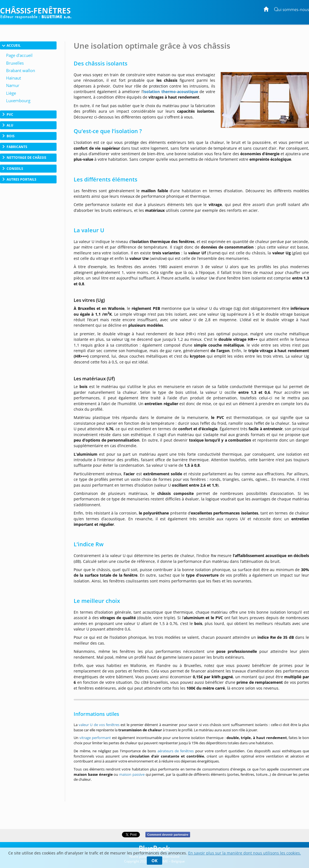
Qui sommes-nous (291, 10)
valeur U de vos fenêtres (99, 725)
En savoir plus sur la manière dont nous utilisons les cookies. (245, 853)
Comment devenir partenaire (168, 835)
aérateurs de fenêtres (176, 751)
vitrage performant (95, 738)
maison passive (132, 774)
